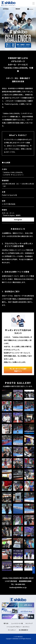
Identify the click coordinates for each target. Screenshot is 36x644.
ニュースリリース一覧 (17, 623)
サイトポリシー (12, 630)
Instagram (18, 220)
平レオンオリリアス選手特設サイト (18, 370)
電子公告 (6, 623)
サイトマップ (29, 623)
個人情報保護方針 (24, 630)
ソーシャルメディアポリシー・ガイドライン (18, 627)
